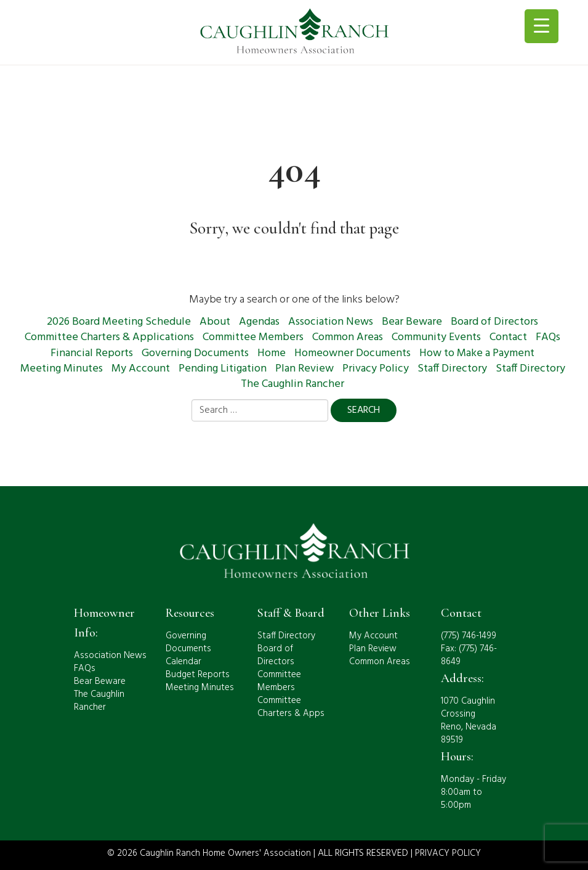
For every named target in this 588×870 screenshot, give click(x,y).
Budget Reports (198, 675)
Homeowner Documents (352, 353)
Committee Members (253, 337)
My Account (141, 369)
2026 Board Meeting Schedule (119, 322)
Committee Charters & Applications (109, 337)
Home (272, 353)
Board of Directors (494, 322)
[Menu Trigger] (542, 26)
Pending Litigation (223, 369)
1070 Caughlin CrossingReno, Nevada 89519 (469, 721)
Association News (331, 322)
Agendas (259, 322)
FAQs (548, 337)
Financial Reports (92, 353)
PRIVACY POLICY (448, 853)
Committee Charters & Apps (291, 707)
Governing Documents (195, 353)
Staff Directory (452, 369)
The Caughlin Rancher (292, 384)
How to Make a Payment (477, 353)
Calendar (183, 662)
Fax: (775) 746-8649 (469, 655)
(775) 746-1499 (469, 636)
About (215, 322)
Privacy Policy (376, 369)
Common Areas (348, 337)
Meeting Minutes (62, 369)
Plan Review (304, 369)
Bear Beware (412, 322)
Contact (508, 337)
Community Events (436, 337)
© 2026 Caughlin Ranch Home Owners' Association (209, 853)
